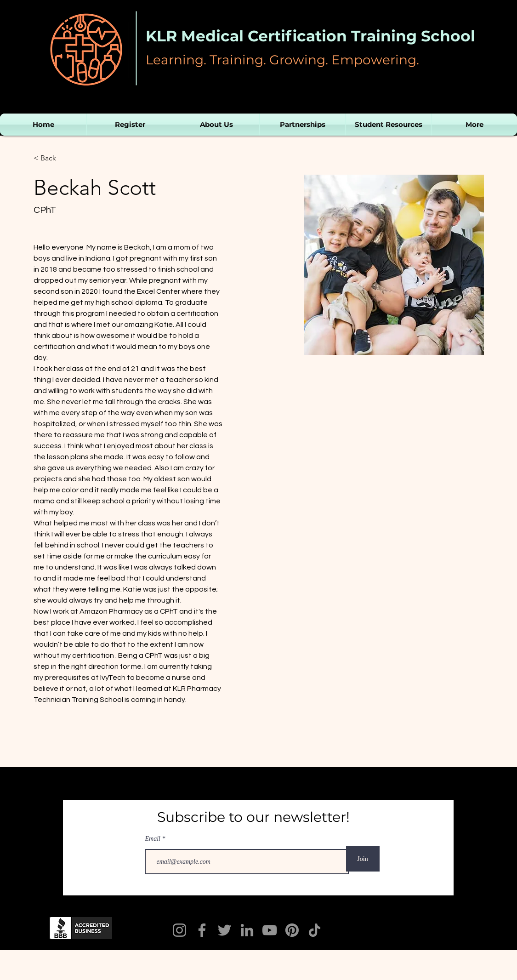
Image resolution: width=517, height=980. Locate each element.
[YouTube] (270, 930)
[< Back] (52, 158)
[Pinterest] (292, 930)
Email (154, 839)
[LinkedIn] (247, 930)
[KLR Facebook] (202, 930)
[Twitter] (224, 930)
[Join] (363, 859)
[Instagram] (179, 930)
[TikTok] (315, 930)
